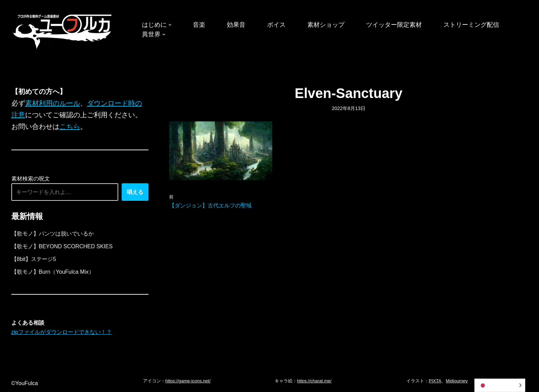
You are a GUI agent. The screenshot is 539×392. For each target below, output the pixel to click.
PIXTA (435, 381)
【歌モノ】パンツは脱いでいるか (53, 234)
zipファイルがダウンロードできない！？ (62, 332)
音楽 (199, 25)
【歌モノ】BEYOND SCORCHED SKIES (62, 246)
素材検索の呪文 (31, 179)
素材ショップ (326, 25)
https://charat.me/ (314, 381)
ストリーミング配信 (471, 25)
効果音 (236, 25)
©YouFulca (25, 383)
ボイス (276, 25)
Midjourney (457, 381)
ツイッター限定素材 (394, 25)
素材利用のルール (53, 103)
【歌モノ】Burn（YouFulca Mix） (53, 272)
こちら (70, 127)
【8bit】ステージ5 (34, 259)
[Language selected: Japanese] (500, 385)
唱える (135, 192)
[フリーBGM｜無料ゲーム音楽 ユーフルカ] (63, 30)
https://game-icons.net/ (188, 381)
